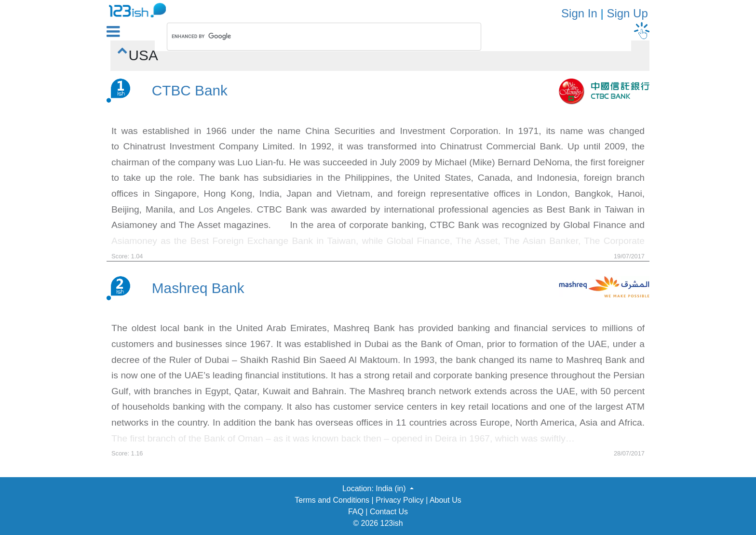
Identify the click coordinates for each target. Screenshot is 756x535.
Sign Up (627, 13)
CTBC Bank (190, 90)
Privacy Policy (400, 500)
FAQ (356, 512)
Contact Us (389, 512)
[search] (311, 37)
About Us (445, 500)
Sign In (579, 13)
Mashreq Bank (198, 288)
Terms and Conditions (332, 500)
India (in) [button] (392, 488)
